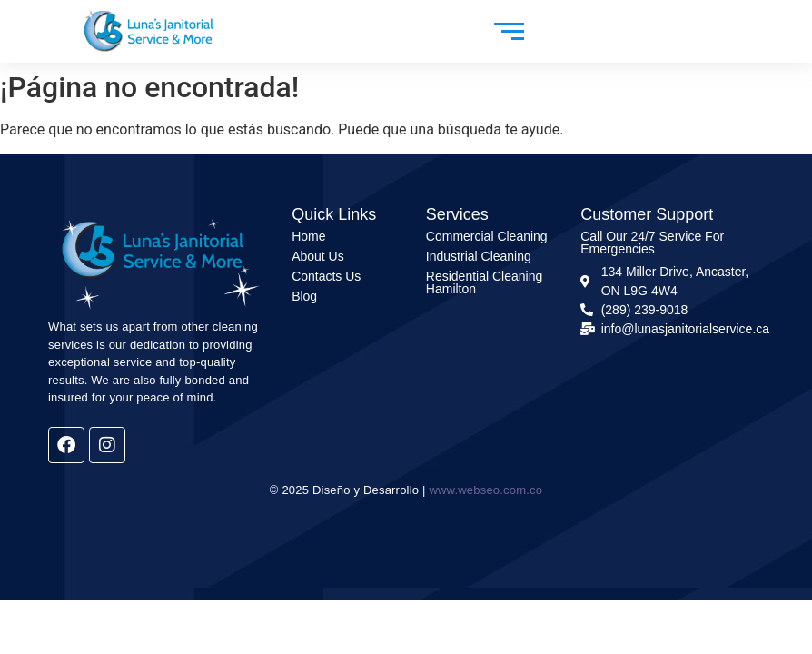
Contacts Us (326, 276)
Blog (304, 296)
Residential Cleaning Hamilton (484, 282)
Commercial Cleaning (487, 236)
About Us (318, 256)
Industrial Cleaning (479, 256)
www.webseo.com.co (485, 490)
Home (308, 236)
